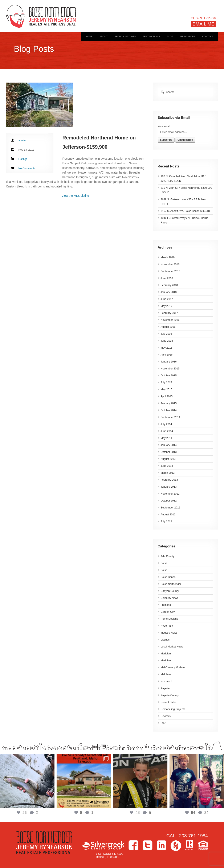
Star (163, 723)
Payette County (170, 695)
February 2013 (169, 480)
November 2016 (170, 320)
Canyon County (170, 591)
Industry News (169, 633)
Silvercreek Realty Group (103, 845)
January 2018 (169, 292)
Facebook (133, 845)
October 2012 (169, 501)
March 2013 (168, 473)
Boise (164, 563)
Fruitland (166, 605)
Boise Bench (168, 577)
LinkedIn (162, 845)
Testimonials (151, 36)
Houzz (176, 846)
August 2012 (168, 515)
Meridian (166, 654)
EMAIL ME (203, 24)
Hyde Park (167, 626)
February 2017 (169, 313)
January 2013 (169, 487)
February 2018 (169, 285)
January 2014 (169, 445)
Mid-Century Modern (173, 667)
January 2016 (169, 362)
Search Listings (125, 36)
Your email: (164, 126)
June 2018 (167, 278)
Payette (165, 688)
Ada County (168, 556)
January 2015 (169, 403)
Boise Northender (171, 584)
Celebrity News (170, 598)
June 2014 (167, 431)
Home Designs (169, 619)
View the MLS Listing (75, 196)
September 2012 (170, 508)
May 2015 (166, 389)
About (104, 36)
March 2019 (168, 257)
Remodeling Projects (173, 709)
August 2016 (168, 327)
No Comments (27, 168)
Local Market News (172, 647)
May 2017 (166, 306)
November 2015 (170, 369)
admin (22, 140)
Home (89, 36)
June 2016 (167, 341)
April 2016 (167, 355)
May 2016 (166, 348)
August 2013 (168, 459)
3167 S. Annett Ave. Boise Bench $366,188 (186, 211)
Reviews (166, 716)
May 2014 (166, 438)
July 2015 (166, 383)
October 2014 (169, 410)
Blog (170, 36)
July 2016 (166, 334)
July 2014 (166, 424)
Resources (188, 36)
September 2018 (170, 271)
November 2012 (170, 494)
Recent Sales (169, 702)
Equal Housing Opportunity (203, 845)
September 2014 (170, 417)
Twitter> (148, 845)
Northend (166, 681)
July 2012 (166, 522)
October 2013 (169, 452)
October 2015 (169, 376)
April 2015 (167, 396)
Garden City (168, 612)
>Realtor (190, 845)
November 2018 (170, 264)
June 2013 (167, 466)
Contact (208, 36)
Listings (165, 640)
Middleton (166, 674)
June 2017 (167, 299)
